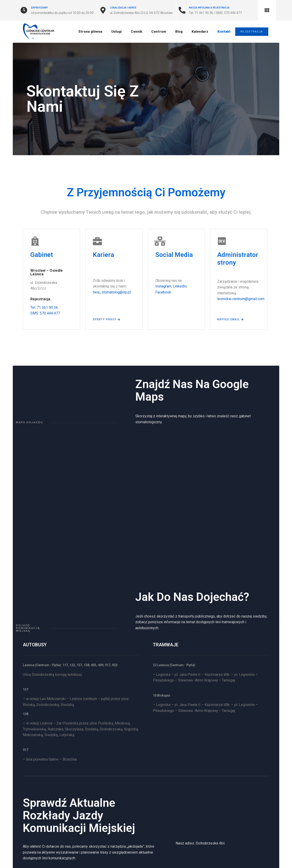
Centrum (158, 32)
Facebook (163, 292)
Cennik (136, 32)
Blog (178, 32)
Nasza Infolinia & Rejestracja (209, 8)
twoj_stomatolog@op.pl (112, 292)
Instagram (163, 286)
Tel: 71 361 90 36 (44, 308)
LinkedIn (180, 286)
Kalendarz (199, 32)
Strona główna (90, 32)
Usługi (116, 32)
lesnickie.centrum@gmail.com (241, 299)
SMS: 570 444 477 (45, 313)
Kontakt (224, 32)
